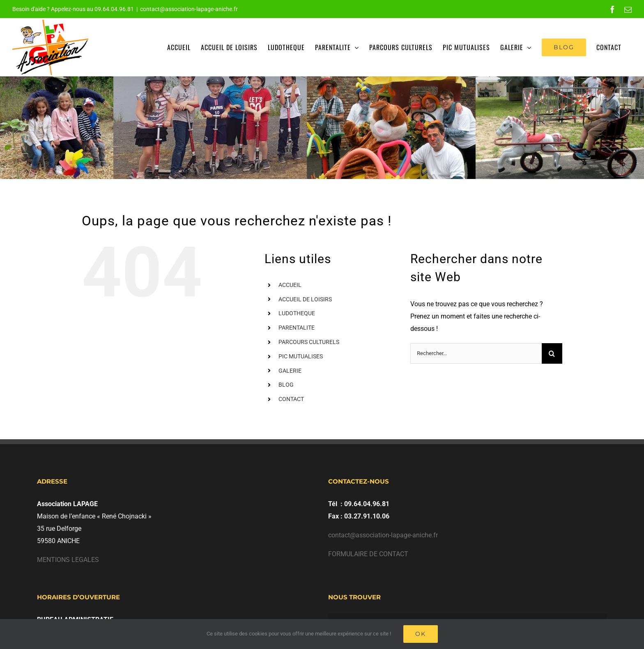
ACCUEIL (290, 285)
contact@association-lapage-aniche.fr (189, 9)
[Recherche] (552, 353)
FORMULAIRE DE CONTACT (368, 554)
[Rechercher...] (476, 353)
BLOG (286, 385)
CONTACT (291, 399)
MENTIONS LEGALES (68, 560)
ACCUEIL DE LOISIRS (305, 299)
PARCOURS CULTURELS (309, 342)
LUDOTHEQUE (297, 313)
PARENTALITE (297, 328)
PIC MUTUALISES (301, 356)
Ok (421, 634)
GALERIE (290, 371)
